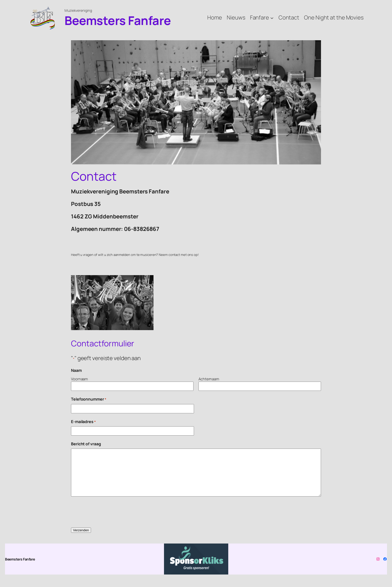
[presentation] (109, 512)
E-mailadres (83, 422)
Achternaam (209, 379)
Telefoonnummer (89, 399)
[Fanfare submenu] (272, 18)
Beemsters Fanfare (118, 20)
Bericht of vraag (86, 444)
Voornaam (79, 379)
